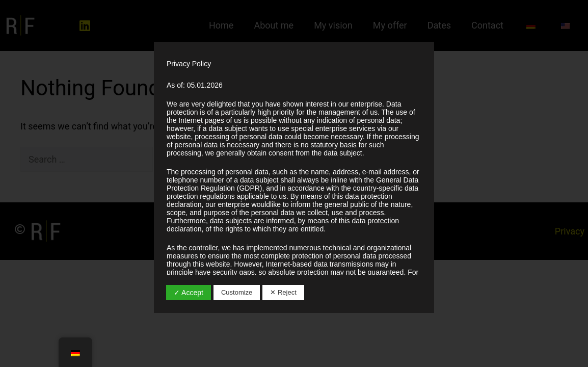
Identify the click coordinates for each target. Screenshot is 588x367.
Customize (237, 292)
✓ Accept (189, 293)
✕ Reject (283, 292)
